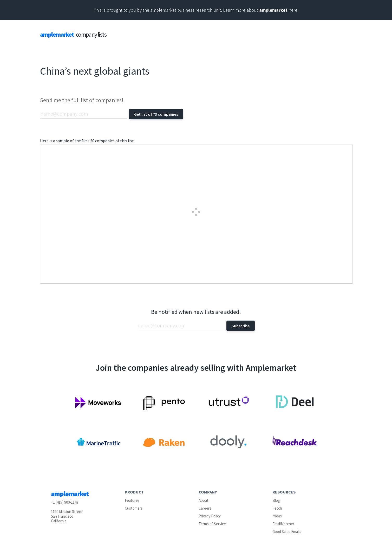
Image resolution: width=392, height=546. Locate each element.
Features (132, 500)
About (204, 500)
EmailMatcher (283, 524)
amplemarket (273, 10)
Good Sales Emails (287, 532)
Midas (277, 516)
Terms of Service (212, 524)
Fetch (277, 508)
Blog (276, 500)
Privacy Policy (210, 516)
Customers (134, 508)
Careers (205, 508)
